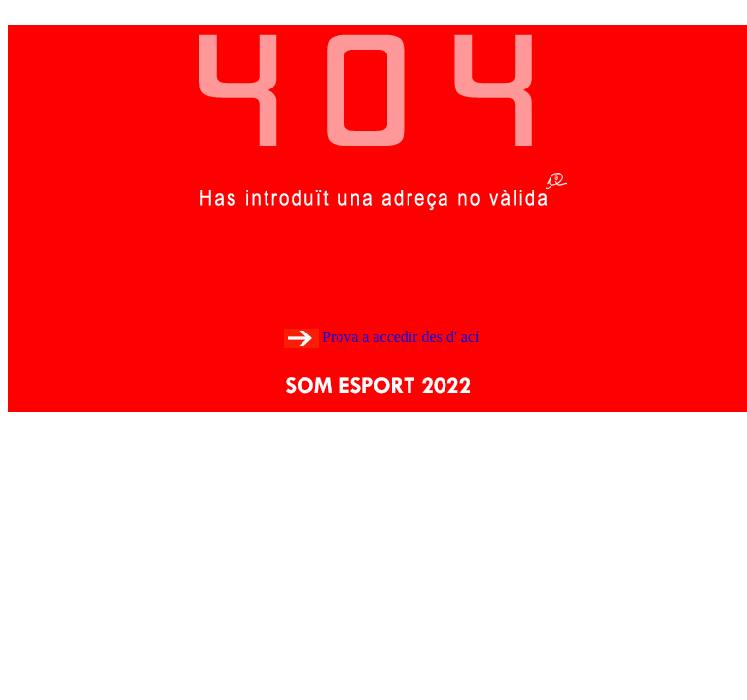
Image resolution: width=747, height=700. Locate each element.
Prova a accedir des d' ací (400, 337)
